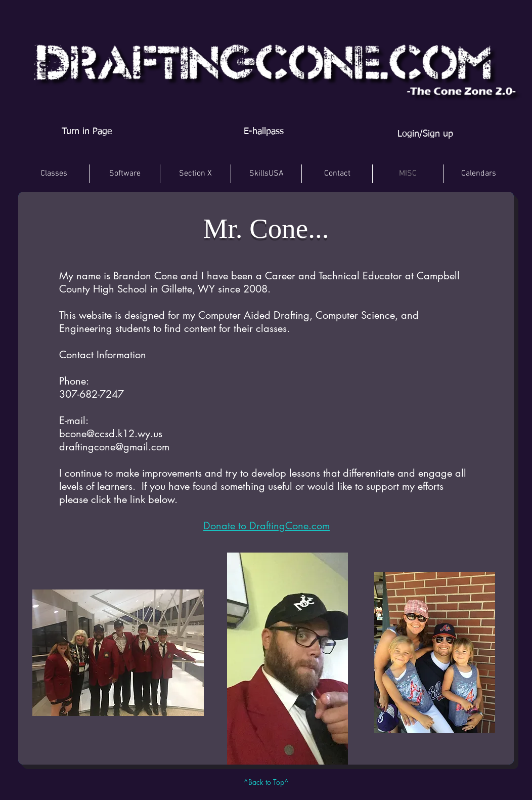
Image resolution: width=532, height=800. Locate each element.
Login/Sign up (425, 134)
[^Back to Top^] (266, 782)
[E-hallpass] (263, 132)
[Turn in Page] (86, 132)
